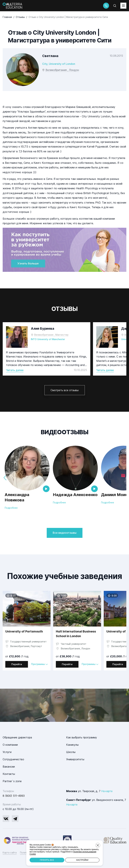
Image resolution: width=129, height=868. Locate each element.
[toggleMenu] (123, 6)
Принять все (47, 860)
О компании (10, 745)
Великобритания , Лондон (62, 70)
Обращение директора (17, 738)
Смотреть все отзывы (65, 390)
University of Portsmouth (24, 632)
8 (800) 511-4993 (14, 796)
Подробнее (11, 508)
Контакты (9, 774)
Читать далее (15, 370)
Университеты (75, 759)
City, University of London (59, 64)
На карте (107, 791)
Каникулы (72, 745)
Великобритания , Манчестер (51, 335)
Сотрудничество (13, 759)
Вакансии (9, 767)
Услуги (7, 752)
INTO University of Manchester (49, 339)
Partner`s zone (12, 781)
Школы (71, 752)
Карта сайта (10, 853)
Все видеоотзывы (65, 533)
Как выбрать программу (82, 738)
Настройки (82, 860)
